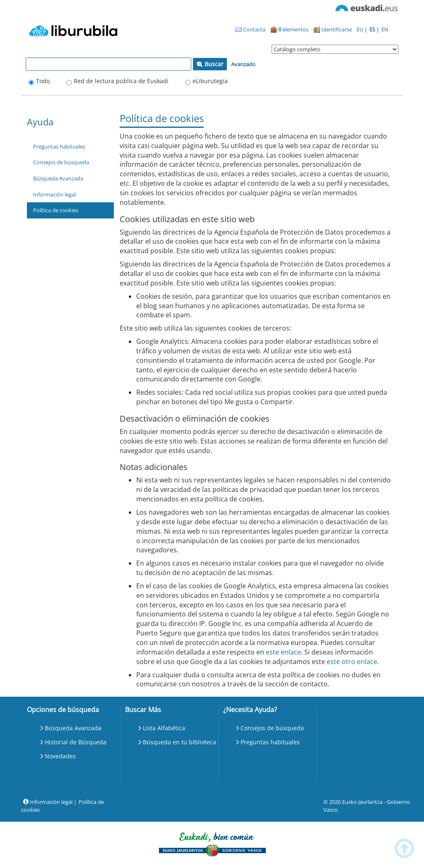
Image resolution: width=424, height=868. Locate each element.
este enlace (283, 652)
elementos (289, 29)
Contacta (250, 29)
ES (373, 29)
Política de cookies (56, 210)
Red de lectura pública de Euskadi (121, 81)
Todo (43, 81)
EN (385, 29)
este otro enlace (352, 662)
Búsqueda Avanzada (58, 178)
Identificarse (333, 29)
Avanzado (243, 64)
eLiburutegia (210, 81)
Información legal (54, 194)
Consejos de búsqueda (61, 162)
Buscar (210, 64)
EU (360, 29)
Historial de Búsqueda (76, 742)
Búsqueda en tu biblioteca (179, 742)
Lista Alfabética (164, 728)
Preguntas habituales (59, 146)
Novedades (60, 756)
